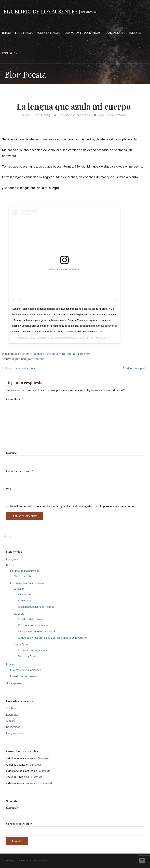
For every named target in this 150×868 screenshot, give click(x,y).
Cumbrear (12, 708)
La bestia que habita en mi (49, 354)
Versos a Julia (23, 576)
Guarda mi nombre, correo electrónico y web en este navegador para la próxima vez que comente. (73, 506)
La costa (19, 614)
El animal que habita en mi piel (36, 607)
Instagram (26, 354)
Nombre (12, 453)
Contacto (9, 53)
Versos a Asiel (27, 656)
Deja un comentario (112, 115)
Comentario (15, 399)
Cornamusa (25, 601)
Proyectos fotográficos (82, 33)
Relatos (11, 665)
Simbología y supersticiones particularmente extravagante (52, 638)
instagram (27, 359)
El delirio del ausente (31, 619)
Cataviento (24, 594)
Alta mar (19, 589)
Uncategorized (15, 683)
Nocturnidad (13, 727)
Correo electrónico (20, 471)
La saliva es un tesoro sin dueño (37, 632)
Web (9, 489)
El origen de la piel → (135, 369)
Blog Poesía (24, 33)
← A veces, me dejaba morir (19, 369)
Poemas (71, 354)
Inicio (6, 33)
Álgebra (11, 721)
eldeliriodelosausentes (73, 115)
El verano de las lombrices (26, 670)
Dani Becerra (43, 338)
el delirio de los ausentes (40, 11)
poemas (39, 359)
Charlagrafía (114, 33)
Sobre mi (135, 33)
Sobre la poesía (48, 33)
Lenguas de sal (15, 733)
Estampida (12, 715)
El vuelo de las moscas (24, 676)
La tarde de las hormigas (25, 571)
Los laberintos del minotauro (27, 583)
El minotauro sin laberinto (33, 625)
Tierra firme (83, 354)
